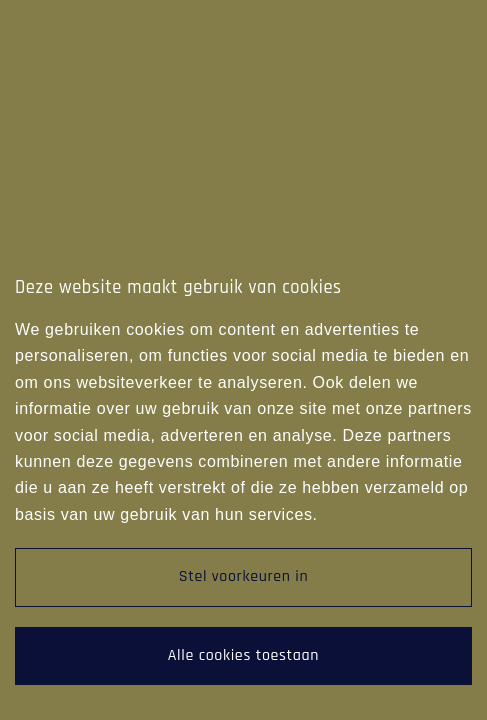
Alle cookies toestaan (243, 655)
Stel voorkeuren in (244, 576)
